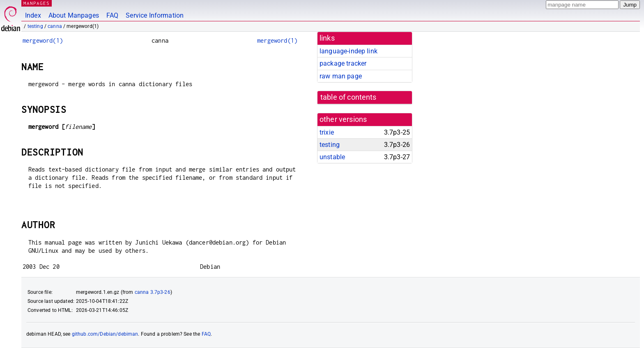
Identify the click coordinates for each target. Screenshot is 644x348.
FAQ (112, 15)
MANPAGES (37, 3)
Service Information (155, 15)
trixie (327, 132)
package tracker (343, 63)
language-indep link (348, 51)
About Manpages (74, 15)
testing (35, 26)
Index (33, 15)
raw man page (341, 76)
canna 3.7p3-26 (153, 292)
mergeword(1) (43, 40)
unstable (332, 157)
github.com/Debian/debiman (105, 334)
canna (55, 26)
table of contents (348, 97)
